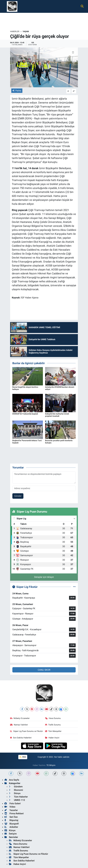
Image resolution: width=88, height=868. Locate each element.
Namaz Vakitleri (19, 725)
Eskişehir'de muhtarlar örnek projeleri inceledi (57, 415)
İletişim (11, 834)
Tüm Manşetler (53, 731)
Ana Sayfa (12, 780)
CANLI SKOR (44, 670)
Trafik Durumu (53, 725)
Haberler (15, 31)
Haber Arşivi (52, 738)
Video (10, 807)
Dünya (15, 793)
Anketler (11, 827)
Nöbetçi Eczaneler (20, 718)
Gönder (18, 496)
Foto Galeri (13, 803)
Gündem (16, 787)
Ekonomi (16, 790)
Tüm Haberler (18, 797)
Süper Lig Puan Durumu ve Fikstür (26, 731)
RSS (23, 757)
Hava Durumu (53, 718)
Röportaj (11, 820)
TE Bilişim (51, 765)
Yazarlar (11, 810)
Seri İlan (11, 817)
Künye (10, 830)
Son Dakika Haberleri (21, 738)
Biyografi (12, 824)
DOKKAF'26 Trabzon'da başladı (25, 414)
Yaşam (26, 31)
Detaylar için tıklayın (44, 577)
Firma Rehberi (14, 813)
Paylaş (17, 91)
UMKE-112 (17, 800)
